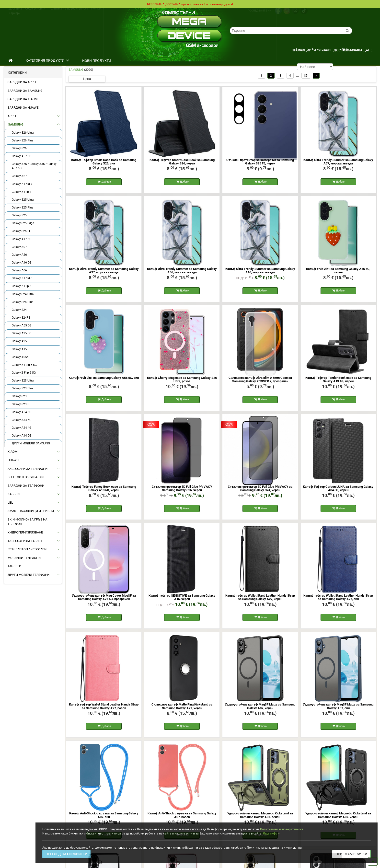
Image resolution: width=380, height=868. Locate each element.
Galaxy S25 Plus (23, 208)
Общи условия (35, 13)
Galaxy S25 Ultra (23, 200)
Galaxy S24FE (21, 318)
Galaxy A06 (19, 270)
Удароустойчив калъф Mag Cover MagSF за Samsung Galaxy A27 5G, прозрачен (104, 601)
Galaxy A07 (19, 247)
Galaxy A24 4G (22, 428)
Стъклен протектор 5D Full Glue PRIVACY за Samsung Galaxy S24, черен (260, 491)
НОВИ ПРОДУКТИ (97, 61)
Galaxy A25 (19, 341)
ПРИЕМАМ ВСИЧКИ (351, 854)
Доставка (15, 13)
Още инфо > (271, 833)
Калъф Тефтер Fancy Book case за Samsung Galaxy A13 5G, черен (104, 491)
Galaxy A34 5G (22, 420)
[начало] (11, 60)
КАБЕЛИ (14, 494)
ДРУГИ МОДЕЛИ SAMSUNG (31, 443)
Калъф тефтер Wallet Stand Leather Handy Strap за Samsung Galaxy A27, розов (104, 711)
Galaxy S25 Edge (23, 223)
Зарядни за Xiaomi (23, 99)
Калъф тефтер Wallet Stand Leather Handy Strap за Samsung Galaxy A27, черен (260, 601)
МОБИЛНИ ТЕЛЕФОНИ (24, 558)
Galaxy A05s (20, 357)
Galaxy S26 (19, 148)
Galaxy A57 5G (22, 156)
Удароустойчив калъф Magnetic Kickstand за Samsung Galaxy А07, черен (338, 821)
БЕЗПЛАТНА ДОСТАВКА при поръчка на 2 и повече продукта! (190, 4)
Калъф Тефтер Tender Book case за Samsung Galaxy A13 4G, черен (338, 381)
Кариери (15, 18)
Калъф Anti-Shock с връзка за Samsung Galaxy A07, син (104, 821)
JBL (10, 503)
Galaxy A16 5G (22, 263)
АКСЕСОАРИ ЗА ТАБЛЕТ (25, 541)
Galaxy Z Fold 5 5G (24, 365)
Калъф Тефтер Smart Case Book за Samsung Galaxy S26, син (104, 162)
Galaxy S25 (19, 215)
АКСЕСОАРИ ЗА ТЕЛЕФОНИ (28, 469)
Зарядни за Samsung (25, 91)
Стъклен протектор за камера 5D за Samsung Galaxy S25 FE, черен (260, 162)
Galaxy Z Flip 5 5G (24, 373)
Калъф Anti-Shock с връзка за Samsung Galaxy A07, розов (182, 821)
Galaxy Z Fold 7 (22, 184)
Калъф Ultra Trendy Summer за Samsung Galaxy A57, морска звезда (338, 162)
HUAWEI (13, 460)
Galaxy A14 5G (22, 436)
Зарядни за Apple (22, 82)
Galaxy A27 (19, 176)
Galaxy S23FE (21, 404)
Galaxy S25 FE (21, 231)
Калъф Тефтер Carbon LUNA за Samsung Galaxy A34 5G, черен (338, 491)
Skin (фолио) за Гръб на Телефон (27, 522)
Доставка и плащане (353, 50)
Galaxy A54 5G (22, 412)
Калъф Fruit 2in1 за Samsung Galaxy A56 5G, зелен (338, 272)
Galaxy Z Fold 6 (22, 278)
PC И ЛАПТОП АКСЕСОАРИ (27, 549)
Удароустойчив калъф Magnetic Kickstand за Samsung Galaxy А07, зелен (260, 821)
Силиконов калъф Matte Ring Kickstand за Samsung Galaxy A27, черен (182, 711)
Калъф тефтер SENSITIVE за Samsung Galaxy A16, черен (182, 601)
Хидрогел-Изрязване (25, 532)
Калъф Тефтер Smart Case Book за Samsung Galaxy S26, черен (182, 162)
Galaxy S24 (19, 310)
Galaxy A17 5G (22, 239)
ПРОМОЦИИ (302, 50)
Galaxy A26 (19, 255)
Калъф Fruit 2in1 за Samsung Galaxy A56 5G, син (104, 380)
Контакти (98, 13)
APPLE (12, 116)
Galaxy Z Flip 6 (22, 286)
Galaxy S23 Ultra (23, 381)
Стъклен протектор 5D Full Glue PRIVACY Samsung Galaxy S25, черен (182, 491)
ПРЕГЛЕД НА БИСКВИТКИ (66, 854)
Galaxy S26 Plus (23, 140)
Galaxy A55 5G (22, 325)
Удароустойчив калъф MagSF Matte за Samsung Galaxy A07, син (338, 711)
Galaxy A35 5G (22, 333)
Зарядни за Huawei (23, 108)
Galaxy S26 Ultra (23, 133)
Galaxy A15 (19, 349)
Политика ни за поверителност (282, 829)
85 (306, 76)
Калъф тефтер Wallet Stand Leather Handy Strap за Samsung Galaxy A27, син (338, 601)
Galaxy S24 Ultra (23, 294)
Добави (104, 182)
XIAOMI (13, 452)
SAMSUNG (16, 124)
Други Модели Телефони (29, 575)
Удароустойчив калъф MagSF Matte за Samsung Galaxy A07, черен (260, 711)
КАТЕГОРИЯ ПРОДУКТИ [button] (47, 60)
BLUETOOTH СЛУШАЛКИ (26, 477)
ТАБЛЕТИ (14, 566)
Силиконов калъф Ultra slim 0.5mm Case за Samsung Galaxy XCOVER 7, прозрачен (260, 381)
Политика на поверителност (68, 13)
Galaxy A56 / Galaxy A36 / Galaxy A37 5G (34, 166)
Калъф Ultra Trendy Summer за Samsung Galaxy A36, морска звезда (182, 272)
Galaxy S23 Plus (23, 388)
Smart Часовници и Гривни (31, 511)
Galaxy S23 (19, 396)
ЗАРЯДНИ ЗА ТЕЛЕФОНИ (26, 486)
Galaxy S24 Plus (23, 302)
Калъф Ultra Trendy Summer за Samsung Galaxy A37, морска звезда (104, 272)
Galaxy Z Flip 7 (22, 192)
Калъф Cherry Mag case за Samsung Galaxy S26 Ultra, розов (182, 381)
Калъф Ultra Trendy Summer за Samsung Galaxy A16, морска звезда (260, 272)
